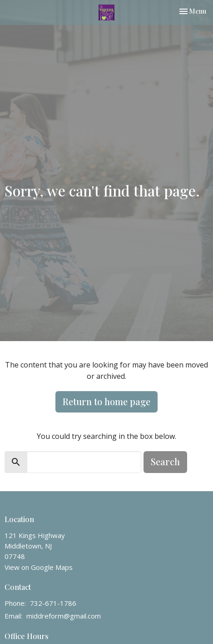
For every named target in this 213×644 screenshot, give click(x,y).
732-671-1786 (53, 603)
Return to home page (106, 401)
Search (165, 461)
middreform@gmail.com (64, 616)
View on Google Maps (39, 567)
